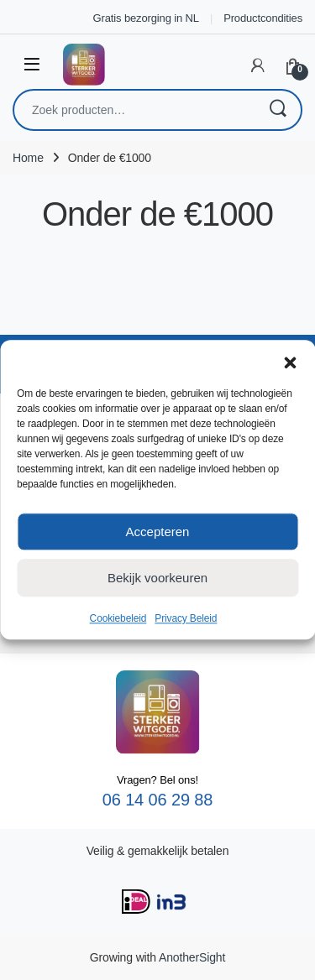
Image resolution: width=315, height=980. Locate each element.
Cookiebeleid (118, 618)
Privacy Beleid (186, 618)
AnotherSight (192, 957)
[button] (290, 361)
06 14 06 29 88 (158, 800)
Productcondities (263, 18)
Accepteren (158, 532)
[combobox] (134, 110)
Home (28, 158)
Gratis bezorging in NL (146, 18)
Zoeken (277, 110)
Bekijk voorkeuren (157, 578)
